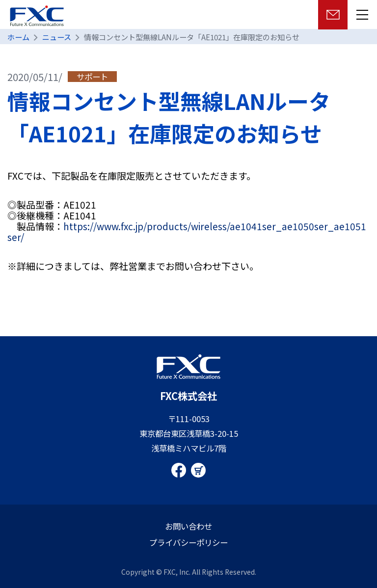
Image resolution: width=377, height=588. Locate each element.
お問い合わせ (188, 526)
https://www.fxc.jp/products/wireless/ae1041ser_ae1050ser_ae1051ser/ (187, 231)
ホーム (18, 37)
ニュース (57, 37)
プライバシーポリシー (188, 542)
